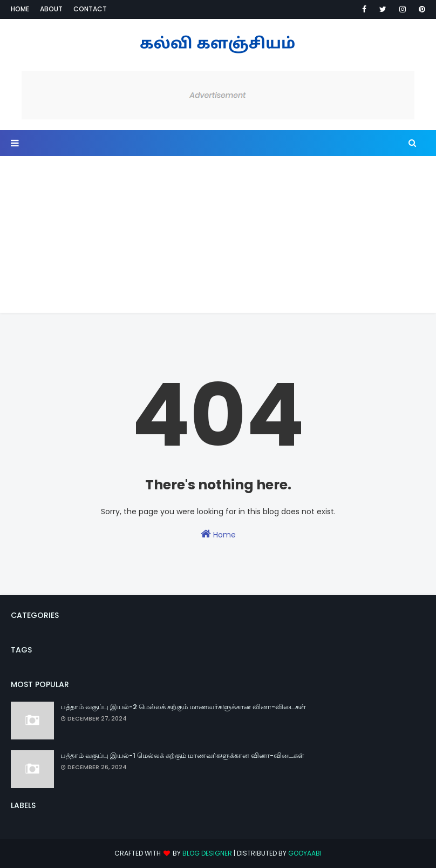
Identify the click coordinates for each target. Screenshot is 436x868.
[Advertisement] (218, 237)
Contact (90, 9)
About (51, 9)
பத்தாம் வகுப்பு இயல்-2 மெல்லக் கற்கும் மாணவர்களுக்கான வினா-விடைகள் (183, 707)
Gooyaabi (305, 853)
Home (20, 9)
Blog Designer (207, 853)
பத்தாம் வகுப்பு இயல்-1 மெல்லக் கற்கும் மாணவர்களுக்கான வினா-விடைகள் (182, 755)
